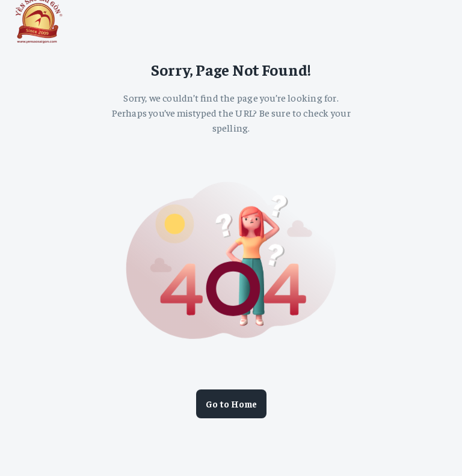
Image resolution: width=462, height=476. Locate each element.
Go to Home (231, 404)
